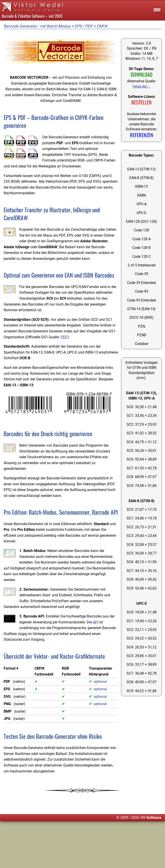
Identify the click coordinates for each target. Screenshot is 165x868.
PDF (64, 354)
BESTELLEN (141, 103)
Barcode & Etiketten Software (23, 16)
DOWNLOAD (142, 75)
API (79, 669)
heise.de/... (141, 87)
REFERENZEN (142, 136)
